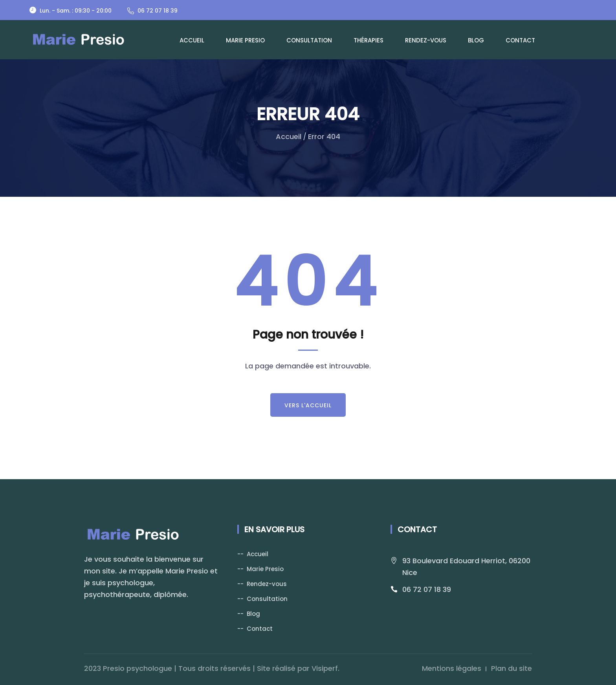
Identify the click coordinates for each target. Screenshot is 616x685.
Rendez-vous (426, 40)
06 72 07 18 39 (427, 589)
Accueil (192, 40)
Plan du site (511, 668)
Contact (520, 40)
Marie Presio (245, 40)
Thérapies (368, 40)
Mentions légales (452, 668)
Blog (476, 40)
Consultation (309, 40)
